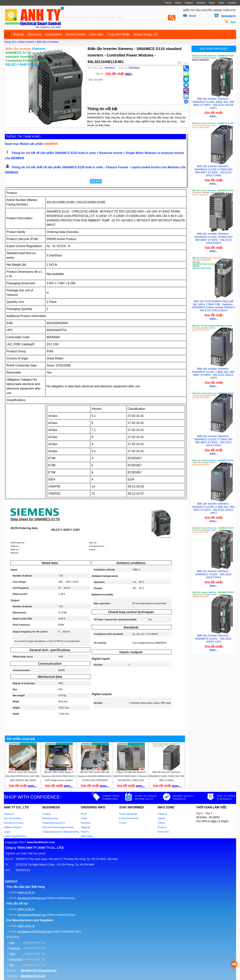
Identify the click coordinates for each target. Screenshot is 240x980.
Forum (123, 823)
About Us (9, 814)
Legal (7, 832)
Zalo (12, 943)
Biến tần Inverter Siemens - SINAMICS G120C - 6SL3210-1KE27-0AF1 (214, 569)
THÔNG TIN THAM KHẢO (23, 137)
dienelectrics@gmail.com (32, 898)
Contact (232, 3)
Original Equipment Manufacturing (61, 832)
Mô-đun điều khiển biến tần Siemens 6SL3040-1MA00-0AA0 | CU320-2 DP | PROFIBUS (95, 776)
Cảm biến (96, 34)
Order (84, 818)
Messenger (16, 959)
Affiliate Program (13, 827)
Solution (201, 3)
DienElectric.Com (33, 976)
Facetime (15, 948)
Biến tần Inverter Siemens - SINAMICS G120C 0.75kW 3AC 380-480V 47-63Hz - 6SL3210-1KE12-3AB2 (214, 169)
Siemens (109, 68)
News (212, 3)
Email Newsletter (128, 814)
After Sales (87, 836)
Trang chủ (10, 42)
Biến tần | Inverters (48, 42)
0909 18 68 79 (26, 892)
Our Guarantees (13, 818)
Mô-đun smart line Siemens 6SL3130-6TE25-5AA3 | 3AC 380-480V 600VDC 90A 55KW (23, 776)
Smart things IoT (146, 34)
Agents (161, 818)
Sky (12, 965)
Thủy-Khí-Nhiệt (118, 34)
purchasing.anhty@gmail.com (35, 931)
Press (221, 3)
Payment (86, 823)
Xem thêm (96, 181)
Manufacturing (50, 818)
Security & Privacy (14, 823)
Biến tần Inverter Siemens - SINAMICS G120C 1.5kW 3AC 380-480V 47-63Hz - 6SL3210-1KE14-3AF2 (214, 370)
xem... (129, 74)
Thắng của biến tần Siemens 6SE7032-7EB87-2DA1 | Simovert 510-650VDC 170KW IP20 (131, 776)
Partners (162, 814)
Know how (163, 832)
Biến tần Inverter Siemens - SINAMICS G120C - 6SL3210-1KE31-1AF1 (214, 632)
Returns (85, 832)
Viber (12, 954)
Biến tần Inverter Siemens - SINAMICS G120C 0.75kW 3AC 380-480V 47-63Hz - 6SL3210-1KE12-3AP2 (214, 437)
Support (189, 3)
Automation (53, 34)
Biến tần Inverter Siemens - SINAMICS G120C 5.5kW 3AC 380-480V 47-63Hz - (167, 776)
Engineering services (54, 823)
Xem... (214, 115)
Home (168, 3)
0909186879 (228, 16)
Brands (19, 34)
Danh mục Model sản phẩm (31, 144)
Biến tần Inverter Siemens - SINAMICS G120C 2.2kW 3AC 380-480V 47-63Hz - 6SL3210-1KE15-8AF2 (214, 503)
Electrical (34, 34)
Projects (162, 827)
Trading (46, 814)
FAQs (84, 814)
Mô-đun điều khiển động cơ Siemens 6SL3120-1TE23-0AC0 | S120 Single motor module (59, 776)
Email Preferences (129, 818)
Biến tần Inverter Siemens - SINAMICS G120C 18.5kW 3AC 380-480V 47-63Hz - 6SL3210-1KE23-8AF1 (214, 236)
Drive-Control (75, 34)
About (178, 3)
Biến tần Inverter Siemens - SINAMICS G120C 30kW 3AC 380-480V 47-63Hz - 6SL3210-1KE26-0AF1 (214, 103)
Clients (161, 823)
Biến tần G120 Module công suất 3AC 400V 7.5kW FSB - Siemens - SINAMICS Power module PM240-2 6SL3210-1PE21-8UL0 (214, 303)
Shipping (86, 827)
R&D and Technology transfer (58, 827)
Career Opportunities (15, 836)
